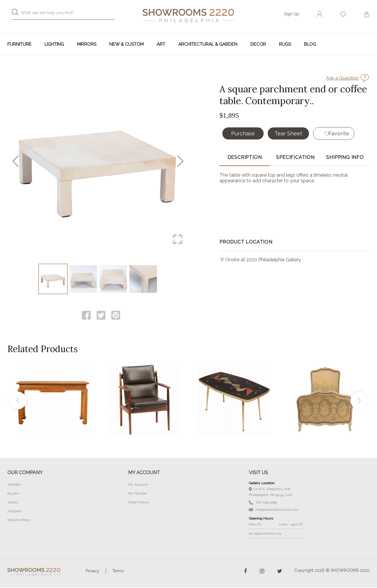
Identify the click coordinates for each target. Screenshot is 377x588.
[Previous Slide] (15, 162)
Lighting (54, 44)
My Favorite (137, 494)
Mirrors (87, 44)
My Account (138, 485)
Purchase (243, 133)
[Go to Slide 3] (113, 279)
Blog (310, 44)
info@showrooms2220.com (274, 510)
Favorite (339, 133)
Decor (258, 44)
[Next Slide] (180, 162)
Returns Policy (19, 520)
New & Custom (127, 44)
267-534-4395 (263, 503)
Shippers (14, 512)
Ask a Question (342, 78)
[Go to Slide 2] (83, 279)
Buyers (13, 494)
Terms (118, 571)
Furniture (19, 44)
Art (161, 44)
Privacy (92, 571)
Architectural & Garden (208, 44)
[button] (98, 162)
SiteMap (14, 485)
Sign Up (291, 14)
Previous (18, 401)
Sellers (13, 503)
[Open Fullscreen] (177, 238)
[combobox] (68, 14)
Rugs (285, 44)
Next (359, 401)
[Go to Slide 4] (143, 279)
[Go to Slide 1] (53, 279)
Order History (139, 503)
